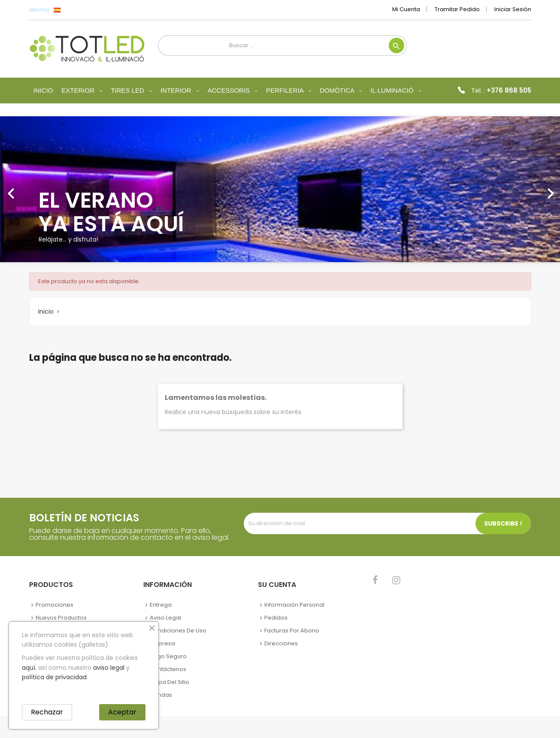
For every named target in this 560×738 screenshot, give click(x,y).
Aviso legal (165, 618)
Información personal (294, 605)
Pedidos (276, 618)
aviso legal (109, 668)
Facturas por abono (292, 631)
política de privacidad (54, 677)
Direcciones (281, 643)
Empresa (162, 643)
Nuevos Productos (61, 618)
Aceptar (122, 712)
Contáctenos (168, 669)
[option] (280, 189)
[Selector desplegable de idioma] (76, 10)
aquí (29, 668)
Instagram (396, 580)
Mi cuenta (406, 9)
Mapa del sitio (170, 682)
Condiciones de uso (178, 631)
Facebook (375, 580)
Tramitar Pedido (457, 9)
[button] (42, 189)
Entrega (161, 605)
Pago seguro (168, 656)
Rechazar (47, 712)
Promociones (54, 605)
